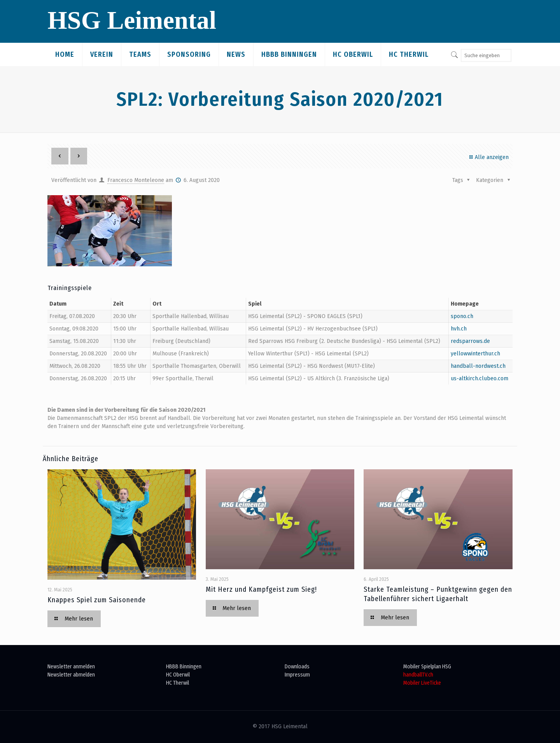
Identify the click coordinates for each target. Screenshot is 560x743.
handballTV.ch (418, 675)
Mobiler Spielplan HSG (427, 667)
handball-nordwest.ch (478, 366)
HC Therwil (178, 683)
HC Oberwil (178, 675)
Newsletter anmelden (71, 667)
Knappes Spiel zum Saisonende (97, 600)
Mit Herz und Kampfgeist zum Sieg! (261, 589)
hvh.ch (459, 329)
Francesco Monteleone (136, 180)
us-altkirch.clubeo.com (479, 378)
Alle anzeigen (488, 157)
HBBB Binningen (184, 667)
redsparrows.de (470, 341)
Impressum (297, 675)
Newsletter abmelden (71, 675)
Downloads (297, 667)
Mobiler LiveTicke (422, 683)
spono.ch (462, 316)
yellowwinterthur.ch (475, 354)
